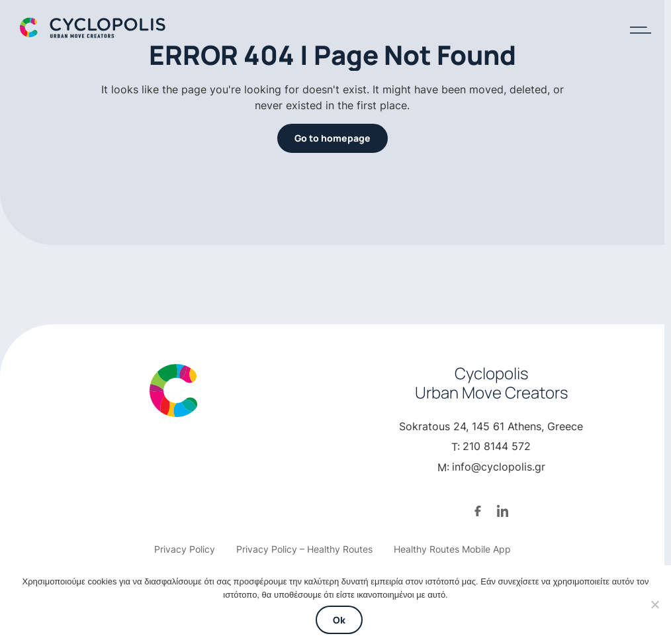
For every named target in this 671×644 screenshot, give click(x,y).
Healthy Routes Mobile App (452, 549)
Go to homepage (333, 138)
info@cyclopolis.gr (499, 467)
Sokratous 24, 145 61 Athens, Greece (491, 426)
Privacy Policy (185, 549)
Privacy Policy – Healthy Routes (304, 549)
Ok (339, 620)
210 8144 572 (497, 446)
